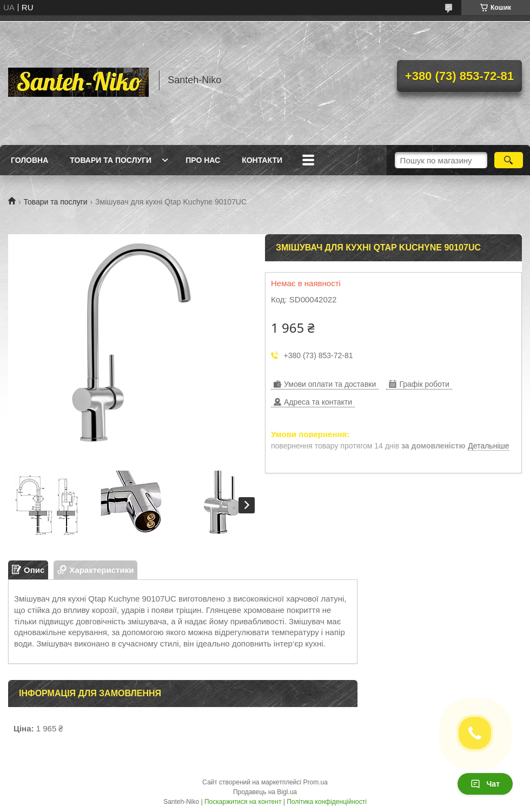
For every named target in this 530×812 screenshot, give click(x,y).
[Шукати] (509, 160)
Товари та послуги (111, 160)
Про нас (203, 160)
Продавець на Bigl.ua (265, 792)
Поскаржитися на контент (243, 802)
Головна (29, 160)
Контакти (262, 160)
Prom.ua (316, 782)
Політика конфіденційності (327, 802)
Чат (485, 784)
